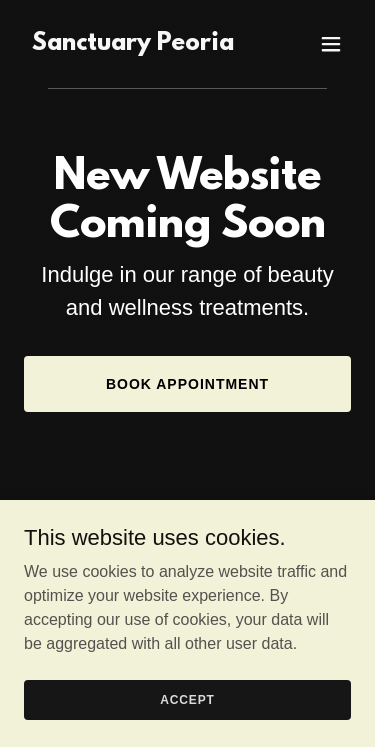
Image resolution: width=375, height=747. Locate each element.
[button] (331, 44)
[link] (133, 44)
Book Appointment (187, 384)
